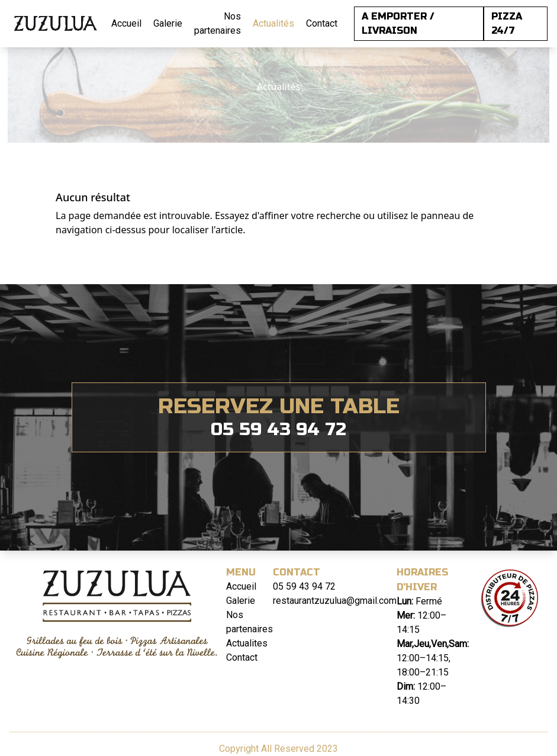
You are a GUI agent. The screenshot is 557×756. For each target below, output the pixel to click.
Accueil (126, 23)
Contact (322, 23)
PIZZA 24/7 (507, 23)
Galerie (168, 23)
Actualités (273, 23)
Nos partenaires (218, 23)
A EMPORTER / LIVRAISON (398, 23)
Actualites (247, 643)
